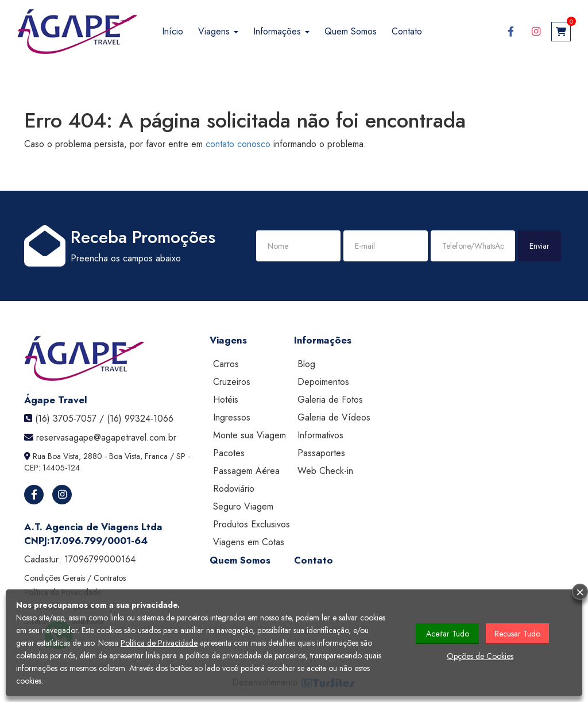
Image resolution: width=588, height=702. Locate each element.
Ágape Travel (56, 400)
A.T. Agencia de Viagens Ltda (93, 527)
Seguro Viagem (243, 506)
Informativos (320, 435)
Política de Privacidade (159, 643)
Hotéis (226, 400)
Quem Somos (351, 31)
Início (173, 31)
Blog (306, 364)
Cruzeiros (232, 382)
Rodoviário (234, 489)
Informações (281, 31)
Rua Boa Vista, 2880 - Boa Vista (86, 456)
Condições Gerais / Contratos (75, 578)
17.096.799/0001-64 (99, 541)
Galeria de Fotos (330, 400)
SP (181, 456)
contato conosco (238, 144)
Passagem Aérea (246, 471)
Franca (156, 456)
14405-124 (61, 468)
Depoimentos (323, 382)
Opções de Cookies (480, 656)
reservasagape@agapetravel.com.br (106, 437)
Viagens (218, 31)
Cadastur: (80, 560)
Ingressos (232, 417)
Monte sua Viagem (249, 435)
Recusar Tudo (517, 634)
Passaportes (321, 453)
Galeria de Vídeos (334, 417)
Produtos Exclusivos (252, 524)
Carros (226, 364)
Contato (407, 31)
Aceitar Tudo (448, 634)
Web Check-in (325, 471)
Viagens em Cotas (249, 542)
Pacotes (229, 453)
